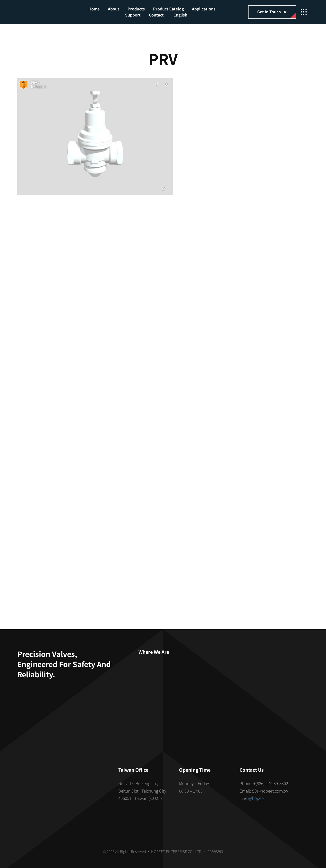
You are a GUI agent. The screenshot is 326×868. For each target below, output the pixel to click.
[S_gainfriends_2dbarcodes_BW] (62, 787)
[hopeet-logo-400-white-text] (44, 10)
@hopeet (257, 798)
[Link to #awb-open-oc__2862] (304, 12)
